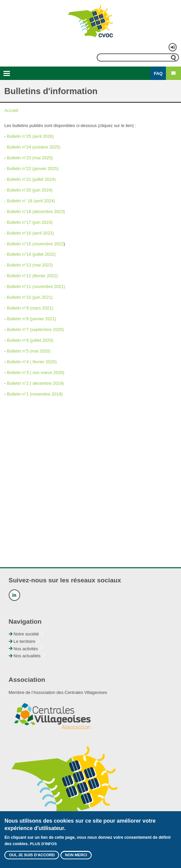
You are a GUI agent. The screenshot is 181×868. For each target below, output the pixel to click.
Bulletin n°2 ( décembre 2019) (35, 383)
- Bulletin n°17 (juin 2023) (29, 222)
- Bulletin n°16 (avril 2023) (29, 233)
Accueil (11, 110)
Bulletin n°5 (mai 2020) (29, 351)
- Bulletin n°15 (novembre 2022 (34, 244)
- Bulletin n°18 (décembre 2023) (35, 212)
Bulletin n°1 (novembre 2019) (35, 394)
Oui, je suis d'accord (32, 858)
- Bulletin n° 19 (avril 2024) (30, 201)
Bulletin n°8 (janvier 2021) (32, 319)
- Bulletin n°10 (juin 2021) (29, 297)
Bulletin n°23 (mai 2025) (30, 158)
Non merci (76, 858)
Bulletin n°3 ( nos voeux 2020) (36, 373)
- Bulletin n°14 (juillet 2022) (30, 254)
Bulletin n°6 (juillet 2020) (30, 340)
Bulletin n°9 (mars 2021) (30, 308)
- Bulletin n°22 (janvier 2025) (32, 169)
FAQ (158, 73)
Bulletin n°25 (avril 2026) (31, 136)
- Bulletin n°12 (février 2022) (31, 276)
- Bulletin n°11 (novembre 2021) (35, 286)
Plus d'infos (43, 847)
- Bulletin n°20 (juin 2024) (29, 190)
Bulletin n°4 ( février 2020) (32, 362)
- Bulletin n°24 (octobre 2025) (32, 147)
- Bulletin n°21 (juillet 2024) (30, 179)
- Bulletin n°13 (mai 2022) (29, 265)
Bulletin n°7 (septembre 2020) (35, 329)
